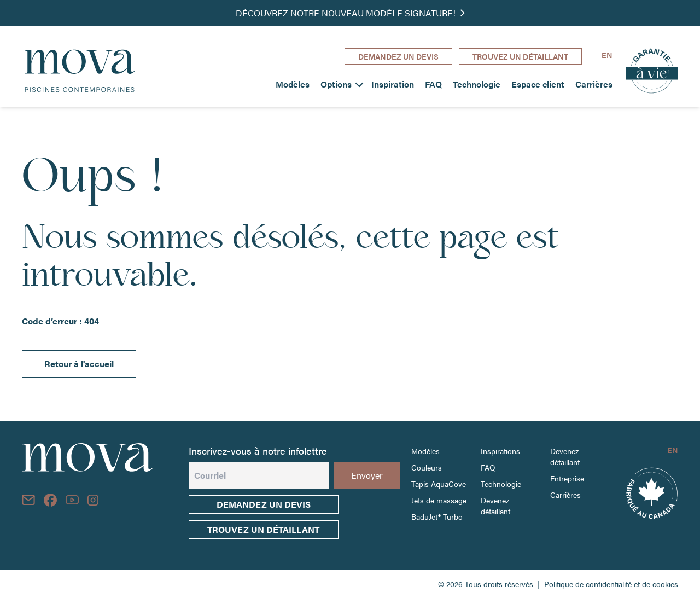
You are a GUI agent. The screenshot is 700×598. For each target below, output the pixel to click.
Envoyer (367, 475)
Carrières (594, 84)
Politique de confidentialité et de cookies (611, 584)
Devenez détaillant (495, 506)
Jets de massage (439, 500)
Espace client (538, 84)
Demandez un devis (264, 504)
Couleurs (427, 467)
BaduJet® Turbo (437, 516)
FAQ (433, 84)
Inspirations (500, 451)
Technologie (477, 84)
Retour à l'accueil (79, 364)
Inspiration (393, 84)
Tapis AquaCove (439, 484)
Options (336, 84)
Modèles (293, 84)
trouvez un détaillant (263, 529)
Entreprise (567, 478)
